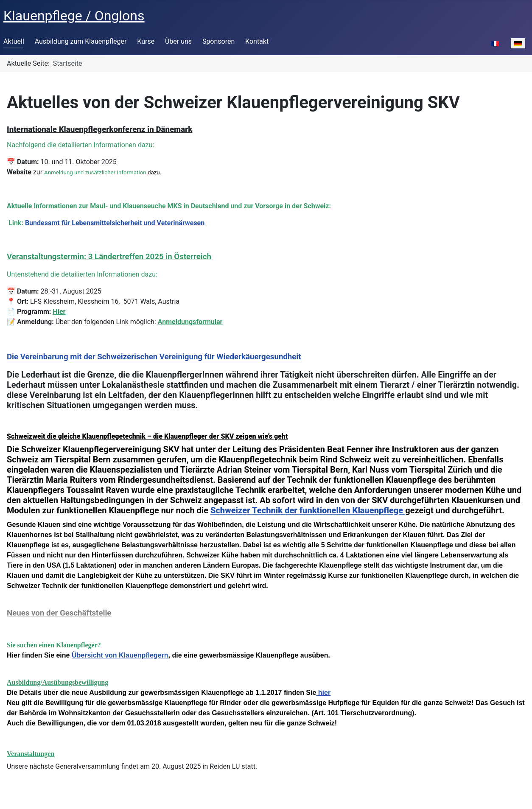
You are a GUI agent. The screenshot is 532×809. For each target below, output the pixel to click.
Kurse (146, 41)
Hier (59, 312)
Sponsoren (218, 41)
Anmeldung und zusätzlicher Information (95, 172)
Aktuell (14, 41)
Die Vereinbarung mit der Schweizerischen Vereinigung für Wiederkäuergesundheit (154, 357)
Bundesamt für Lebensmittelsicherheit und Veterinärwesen (115, 223)
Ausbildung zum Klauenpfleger (81, 41)
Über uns (178, 41)
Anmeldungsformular (190, 322)
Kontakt (257, 41)
